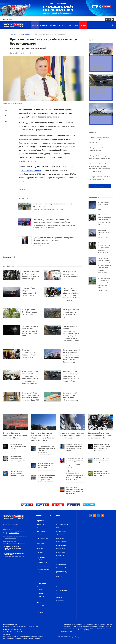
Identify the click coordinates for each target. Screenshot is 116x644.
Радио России (42, 609)
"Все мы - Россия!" (61, 531)
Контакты (59, 597)
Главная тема (41, 535)
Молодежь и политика (41, 553)
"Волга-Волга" (60, 555)
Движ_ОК (59, 576)
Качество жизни (61, 552)
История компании (61, 587)
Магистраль (40, 543)
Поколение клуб (42, 563)
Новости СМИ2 (9, 257)
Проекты (53, 26)
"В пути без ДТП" (61, 568)
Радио (64, 26)
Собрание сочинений (43, 569)
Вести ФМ (41, 612)
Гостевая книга (60, 594)
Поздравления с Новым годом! (42, 558)
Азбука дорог (60, 535)
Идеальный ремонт (62, 564)
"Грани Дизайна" (42, 524)
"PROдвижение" (61, 528)
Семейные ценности (43, 566)
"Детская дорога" (42, 528)
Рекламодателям (61, 601)
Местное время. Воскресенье (42, 548)
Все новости (100, 178)
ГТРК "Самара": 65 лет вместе (42, 539)
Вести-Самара (41, 531)
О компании (73, 26)
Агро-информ (60, 538)
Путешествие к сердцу (60, 560)
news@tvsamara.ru (20, 531)
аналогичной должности (31, 170)
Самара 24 (41, 596)
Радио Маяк (41, 605)
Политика (22, 190)
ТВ (59, 26)
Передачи (40, 521)
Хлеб (38, 573)
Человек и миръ (61, 549)
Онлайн (83, 26)
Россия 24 (40, 593)
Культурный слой (61, 545)
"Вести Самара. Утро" (62, 524)
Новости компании (61, 590)
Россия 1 (40, 590)
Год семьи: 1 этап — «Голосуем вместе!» (62, 572)
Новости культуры (61, 542)
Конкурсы (44, 26)
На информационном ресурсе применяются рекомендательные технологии (14, 555)
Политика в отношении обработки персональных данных (12, 548)
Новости (35, 26)
